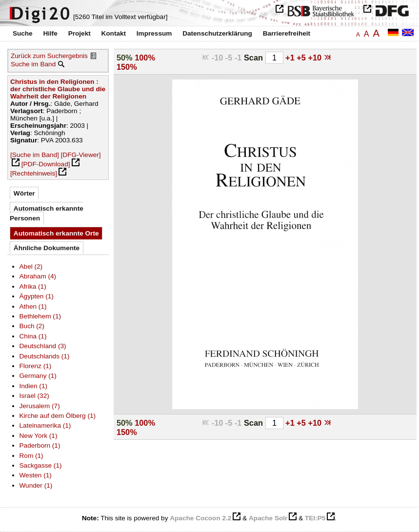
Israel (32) (34, 396)
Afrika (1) (33, 286)
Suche (23, 33)
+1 (291, 58)
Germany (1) (38, 376)
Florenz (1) (36, 366)
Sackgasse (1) (41, 465)
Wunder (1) (36, 485)
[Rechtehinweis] (34, 173)
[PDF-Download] (46, 164)
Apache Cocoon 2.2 (200, 518)
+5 (302, 58)
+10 (316, 58)
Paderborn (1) (40, 445)
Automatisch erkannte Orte (56, 233)
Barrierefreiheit (287, 33)
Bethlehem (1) (40, 316)
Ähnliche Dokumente (47, 248)
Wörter (24, 193)
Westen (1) (36, 475)
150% (127, 67)
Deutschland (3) (43, 346)
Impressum (154, 33)
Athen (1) (33, 306)
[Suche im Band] (35, 155)
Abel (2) (31, 266)
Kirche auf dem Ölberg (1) (58, 416)
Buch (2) (32, 326)
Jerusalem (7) (40, 406)
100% (145, 58)
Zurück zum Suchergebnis (49, 56)
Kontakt (113, 33)
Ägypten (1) (37, 296)
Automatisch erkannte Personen (47, 213)
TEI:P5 (315, 518)
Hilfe (50, 33)
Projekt (80, 33)
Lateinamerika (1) (45, 425)
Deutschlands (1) (45, 356)
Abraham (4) (38, 276)
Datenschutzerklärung (217, 33)
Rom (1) (31, 456)
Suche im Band (33, 64)
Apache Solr (268, 518)
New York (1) (39, 436)
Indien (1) (34, 386)
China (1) (33, 336)
